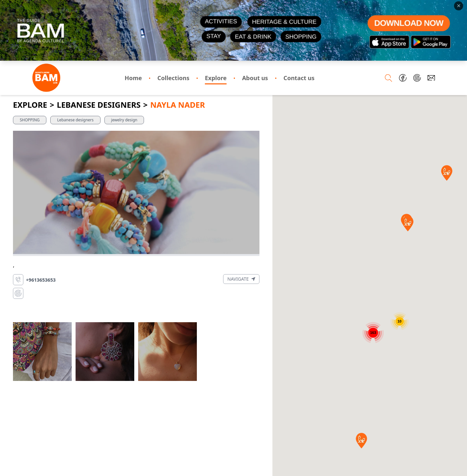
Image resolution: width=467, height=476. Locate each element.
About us (255, 78)
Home (133, 78)
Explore (216, 78)
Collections (173, 78)
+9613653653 (41, 280)
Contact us (299, 78)
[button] (361, 441)
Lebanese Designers (99, 105)
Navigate (241, 279)
